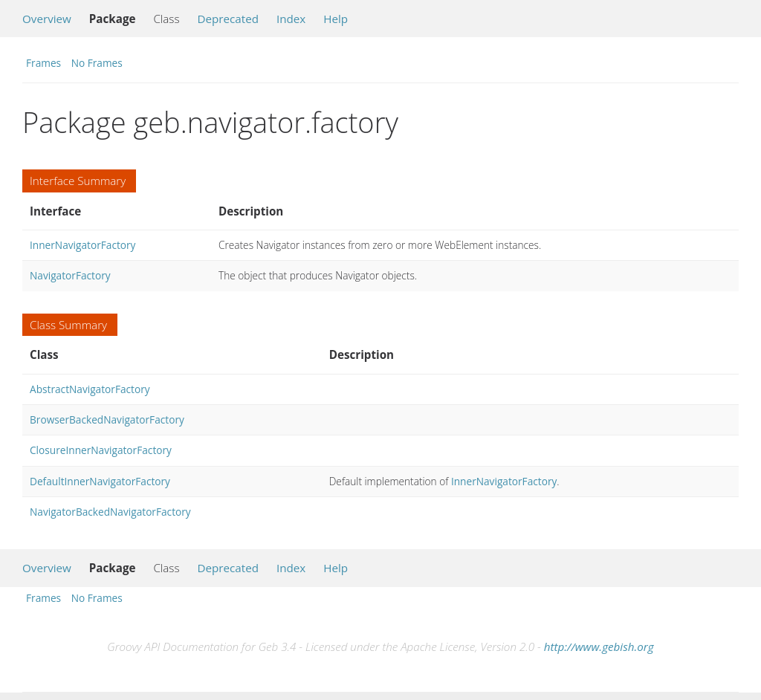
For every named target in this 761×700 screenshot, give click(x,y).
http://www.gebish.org (599, 646)
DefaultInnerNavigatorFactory (100, 481)
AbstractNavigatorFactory (90, 389)
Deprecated (228, 19)
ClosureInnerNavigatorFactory (101, 450)
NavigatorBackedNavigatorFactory (110, 512)
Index (291, 19)
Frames (43, 63)
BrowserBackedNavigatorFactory (107, 419)
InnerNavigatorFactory (82, 245)
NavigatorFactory (70, 275)
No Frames (97, 63)
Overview (47, 19)
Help (336, 19)
